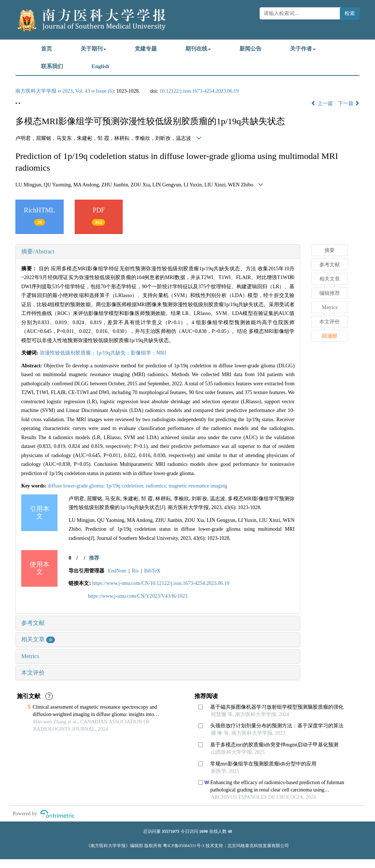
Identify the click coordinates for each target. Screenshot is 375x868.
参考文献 (33, 623)
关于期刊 (93, 49)
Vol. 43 (82, 91)
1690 (204, 831)
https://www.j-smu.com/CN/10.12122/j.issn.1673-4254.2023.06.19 (161, 583)
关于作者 (303, 49)
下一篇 (349, 103)
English (100, 66)
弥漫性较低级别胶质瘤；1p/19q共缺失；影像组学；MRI (103, 353)
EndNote (117, 571)
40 (230, 831)
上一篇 (322, 103)
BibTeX (152, 571)
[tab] (158, 252)
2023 (67, 91)
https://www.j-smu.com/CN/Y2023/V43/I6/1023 (138, 596)
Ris (135, 571)
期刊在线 (198, 49)
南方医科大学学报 (36, 91)
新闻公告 (250, 49)
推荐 (94, 558)
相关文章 (38, 639)
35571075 (171, 831)
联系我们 (52, 66)
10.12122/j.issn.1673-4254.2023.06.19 (199, 91)
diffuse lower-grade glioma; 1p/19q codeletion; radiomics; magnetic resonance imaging (137, 486)
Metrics (30, 656)
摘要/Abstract (38, 251)
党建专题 (146, 49)
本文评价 (33, 673)
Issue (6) (105, 91)
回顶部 (330, 336)
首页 (47, 49)
